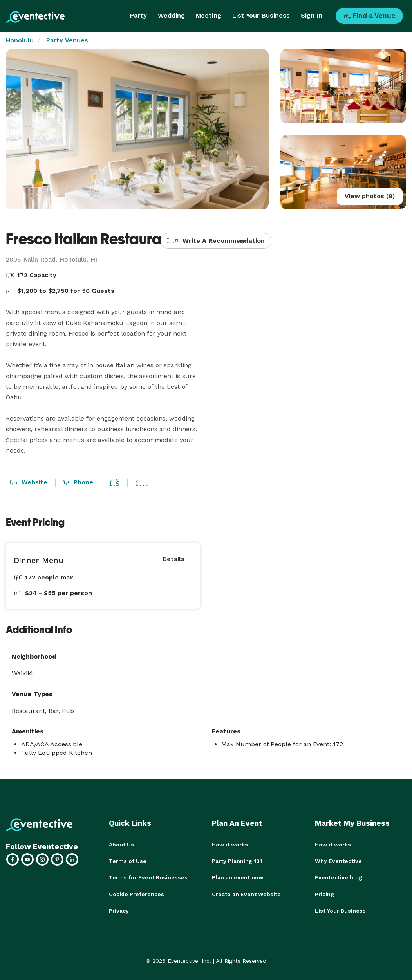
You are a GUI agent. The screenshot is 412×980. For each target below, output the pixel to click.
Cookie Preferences (136, 894)
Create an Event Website (246, 894)
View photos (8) (370, 196)
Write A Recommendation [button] (216, 241)
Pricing (324, 894)
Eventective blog (339, 877)
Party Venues (67, 40)
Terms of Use (128, 861)
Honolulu (20, 40)
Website (29, 482)
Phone (78, 482)
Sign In (312, 15)
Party (138, 15)
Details (173, 559)
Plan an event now (238, 877)
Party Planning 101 (237, 861)
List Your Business (261, 15)
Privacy (119, 910)
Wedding (171, 15)
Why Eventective (338, 861)
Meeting (209, 15)
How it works (230, 845)
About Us (121, 845)
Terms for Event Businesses (148, 877)
